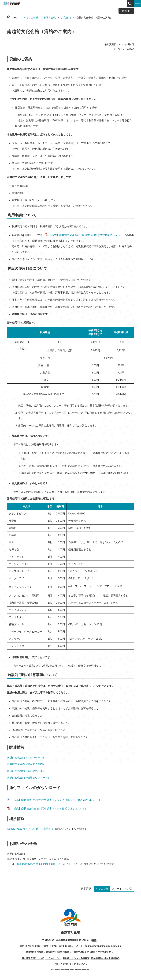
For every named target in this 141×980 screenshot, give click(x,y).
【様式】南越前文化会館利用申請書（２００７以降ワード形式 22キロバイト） (54, 800)
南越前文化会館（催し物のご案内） (27, 771)
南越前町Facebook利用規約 (105, 958)
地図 (94, 940)
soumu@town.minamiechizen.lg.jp (103, 946)
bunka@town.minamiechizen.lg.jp (36, 864)
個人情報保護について (33, 958)
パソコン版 (102, 889)
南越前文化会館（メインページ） (26, 757)
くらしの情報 (31, 17)
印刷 (127, 11)
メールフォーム (67, 864)
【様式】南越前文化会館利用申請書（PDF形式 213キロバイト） (84, 235)
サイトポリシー (53, 958)
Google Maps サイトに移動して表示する (30, 829)
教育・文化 (50, 17)
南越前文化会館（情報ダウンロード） (29, 778)
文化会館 (66, 17)
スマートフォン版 (122, 889)
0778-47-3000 (33, 946)
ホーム (15, 17)
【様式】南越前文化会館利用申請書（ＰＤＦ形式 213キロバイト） (47, 809)
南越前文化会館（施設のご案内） (26, 764)
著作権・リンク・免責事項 (76, 958)
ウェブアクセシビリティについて (70, 964)
